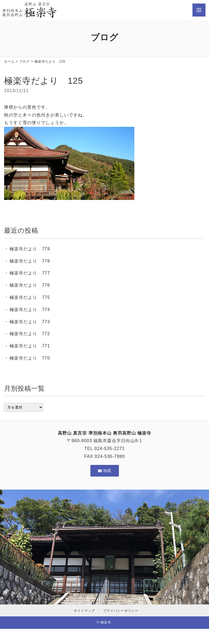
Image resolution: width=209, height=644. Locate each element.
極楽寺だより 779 (30, 249)
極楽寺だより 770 (30, 358)
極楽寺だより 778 (30, 261)
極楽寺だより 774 (30, 310)
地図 (105, 471)
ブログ (25, 62)
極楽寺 (106, 622)
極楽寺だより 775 (30, 297)
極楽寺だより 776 (30, 285)
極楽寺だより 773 (30, 322)
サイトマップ (84, 611)
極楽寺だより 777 (30, 273)
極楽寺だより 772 (30, 334)
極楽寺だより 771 (30, 346)
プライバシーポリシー (121, 611)
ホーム (9, 62)
